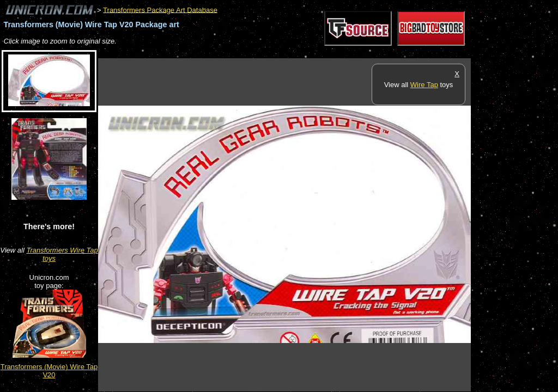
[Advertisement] (296, 53)
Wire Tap (424, 85)
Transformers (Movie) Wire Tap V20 (49, 371)
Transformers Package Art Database (160, 10)
